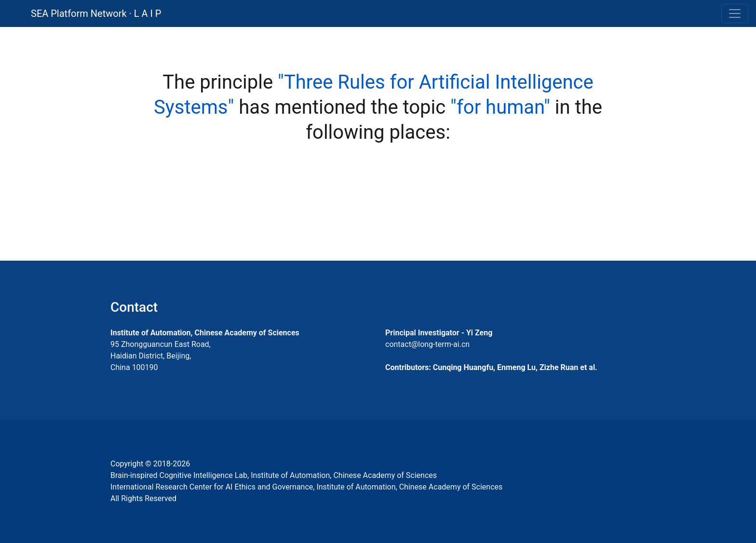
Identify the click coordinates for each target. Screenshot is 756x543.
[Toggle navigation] (735, 13)
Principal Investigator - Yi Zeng (439, 333)
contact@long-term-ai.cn (427, 344)
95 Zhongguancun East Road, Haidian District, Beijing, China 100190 (161, 356)
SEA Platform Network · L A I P (96, 13)
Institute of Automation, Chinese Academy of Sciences (205, 333)
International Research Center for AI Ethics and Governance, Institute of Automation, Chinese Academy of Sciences (306, 487)
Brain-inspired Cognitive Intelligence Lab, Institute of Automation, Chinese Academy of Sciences (274, 475)
